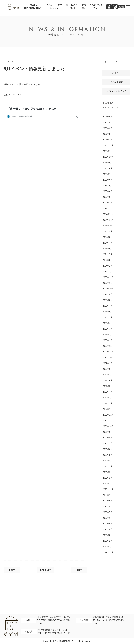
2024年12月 (108, 214)
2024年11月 (108, 220)
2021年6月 (108, 449)
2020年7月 (108, 512)
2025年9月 (108, 163)
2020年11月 (108, 489)
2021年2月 (108, 472)
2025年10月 (108, 157)
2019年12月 (108, 552)
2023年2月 (108, 335)
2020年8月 (108, 507)
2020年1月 (108, 547)
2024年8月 (108, 237)
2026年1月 (108, 140)
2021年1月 (108, 478)
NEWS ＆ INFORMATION (34, 8)
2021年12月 (108, 415)
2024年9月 (108, 231)
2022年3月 (108, 398)
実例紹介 (84, 8)
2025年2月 (108, 203)
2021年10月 (108, 426)
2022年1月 (108, 409)
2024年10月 (108, 226)
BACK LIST (45, 570)
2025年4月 (108, 191)
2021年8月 (108, 438)
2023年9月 (108, 294)
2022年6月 (108, 380)
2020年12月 (108, 484)
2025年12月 (108, 145)
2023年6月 (108, 312)
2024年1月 (108, 272)
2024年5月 (108, 254)
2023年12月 (108, 277)
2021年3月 (108, 466)
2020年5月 (108, 524)
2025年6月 (108, 180)
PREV (13, 570)
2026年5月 (108, 117)
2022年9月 (108, 363)
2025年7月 (108, 174)
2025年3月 (108, 197)
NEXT (78, 570)
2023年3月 (108, 329)
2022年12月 (108, 346)
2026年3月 (108, 128)
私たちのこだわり (72, 8)
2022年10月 (108, 357)
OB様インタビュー (96, 8)
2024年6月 (108, 249)
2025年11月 (108, 151)
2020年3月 (108, 535)
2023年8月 (108, 300)
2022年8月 (108, 369)
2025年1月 (108, 208)
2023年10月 (108, 289)
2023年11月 (108, 283)
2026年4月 (108, 123)
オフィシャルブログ (116, 91)
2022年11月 (108, 352)
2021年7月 (108, 443)
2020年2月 (108, 541)
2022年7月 (108, 375)
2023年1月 (108, 340)
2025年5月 (108, 186)
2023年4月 (108, 323)
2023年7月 (108, 306)
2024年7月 (108, 243)
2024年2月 (108, 266)
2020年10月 (108, 495)
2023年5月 (108, 317)
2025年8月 (108, 168)
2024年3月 (108, 260)
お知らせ (116, 73)
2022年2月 (108, 403)
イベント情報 (116, 82)
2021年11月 (108, 421)
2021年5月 (108, 455)
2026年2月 (108, 134)
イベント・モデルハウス (55, 8)
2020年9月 (108, 501)
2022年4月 (108, 392)
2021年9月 (108, 432)
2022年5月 (108, 386)
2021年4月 (108, 461)
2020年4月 (108, 529)
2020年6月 (108, 518)
